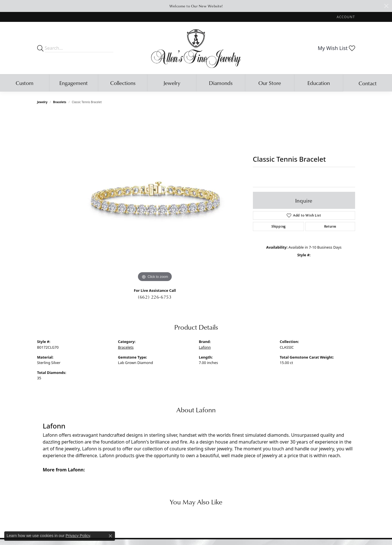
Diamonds (221, 83)
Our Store (270, 83)
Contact (368, 83)
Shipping (278, 226)
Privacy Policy (78, 536)
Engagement (74, 83)
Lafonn (205, 347)
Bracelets (60, 102)
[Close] (386, 6)
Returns (330, 226)
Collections (123, 83)
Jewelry (172, 83)
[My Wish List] (336, 48)
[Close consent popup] (110, 536)
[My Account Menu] (346, 17)
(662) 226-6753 (155, 297)
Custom (25, 83)
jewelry (42, 102)
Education (319, 83)
